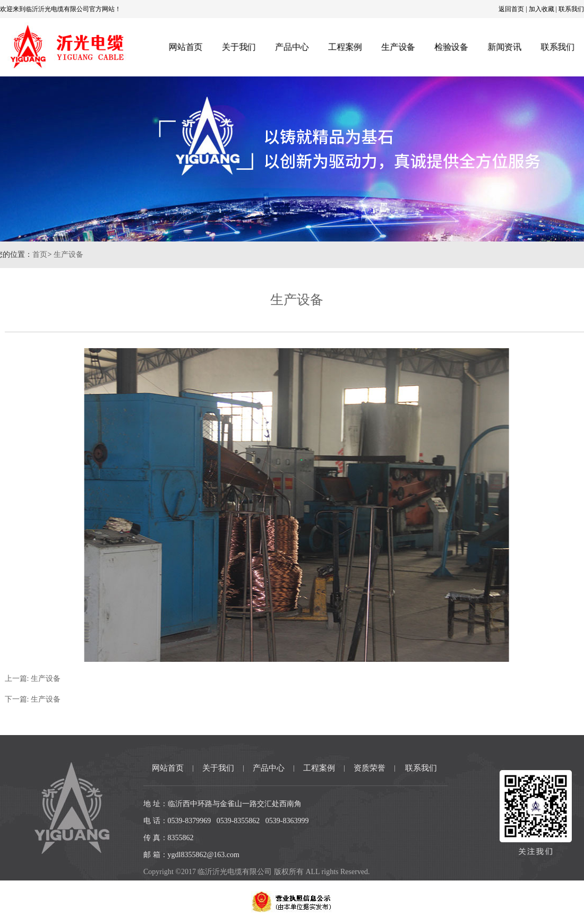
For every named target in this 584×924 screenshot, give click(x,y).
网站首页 (184, 47)
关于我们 (238, 47)
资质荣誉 (370, 768)
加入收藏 (542, 9)
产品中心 (291, 47)
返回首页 (511, 9)
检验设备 (452, 47)
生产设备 (398, 47)
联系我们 (571, 9)
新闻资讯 (505, 47)
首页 (28, 254)
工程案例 (345, 47)
